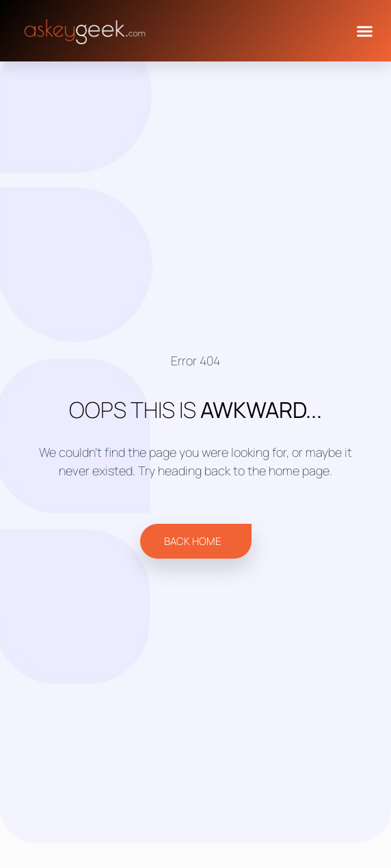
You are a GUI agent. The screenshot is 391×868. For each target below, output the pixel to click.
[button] (364, 31)
